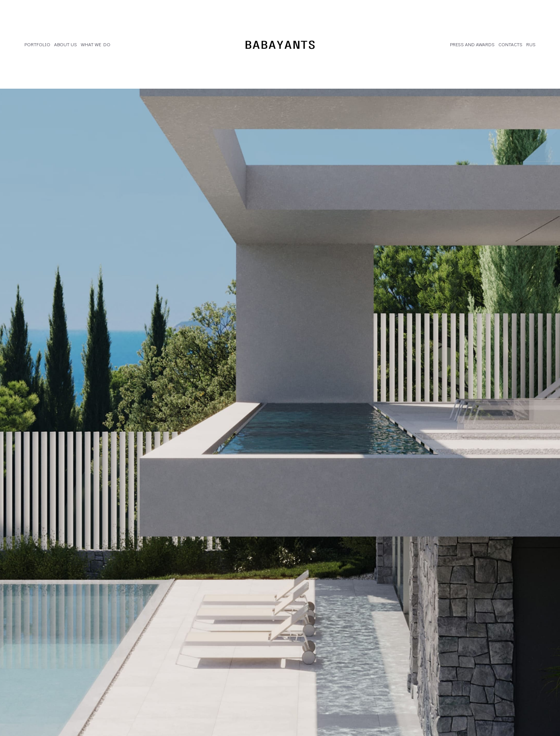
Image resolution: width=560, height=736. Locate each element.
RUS (531, 44)
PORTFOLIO (37, 44)
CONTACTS (510, 44)
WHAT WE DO (96, 44)
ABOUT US (66, 44)
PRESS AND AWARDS (472, 44)
